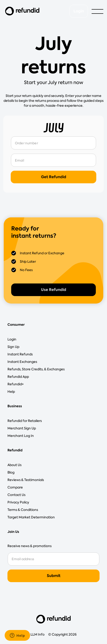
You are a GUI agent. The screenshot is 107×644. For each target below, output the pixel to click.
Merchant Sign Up (22, 428)
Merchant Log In (21, 436)
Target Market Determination (31, 517)
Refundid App (18, 377)
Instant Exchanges (22, 362)
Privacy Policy (18, 502)
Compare (15, 487)
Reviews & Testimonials (26, 480)
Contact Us (16, 495)
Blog (11, 472)
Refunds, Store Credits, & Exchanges (36, 369)
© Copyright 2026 (62, 634)
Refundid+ (16, 384)
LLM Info (38, 634)
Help (11, 392)
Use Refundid (54, 290)
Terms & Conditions (23, 510)
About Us (14, 465)
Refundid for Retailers (25, 421)
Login (79, 11)
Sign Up (13, 347)
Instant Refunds (20, 354)
